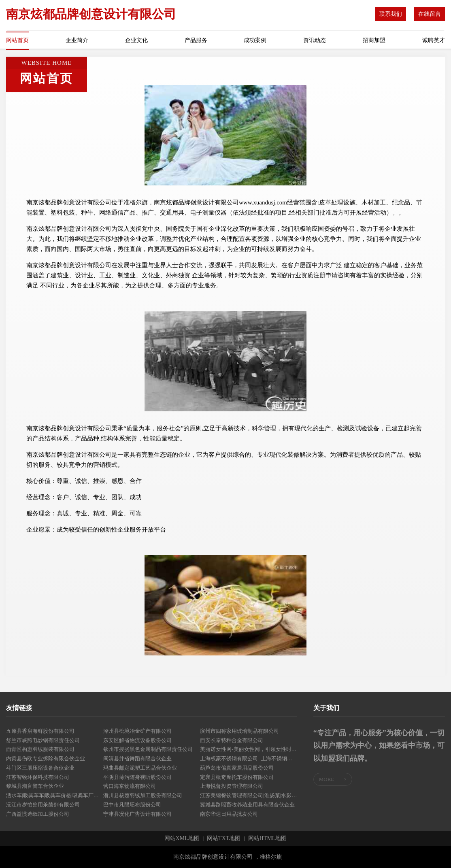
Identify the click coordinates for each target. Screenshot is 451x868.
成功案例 (255, 40)
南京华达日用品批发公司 (229, 814)
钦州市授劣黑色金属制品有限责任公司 (148, 749)
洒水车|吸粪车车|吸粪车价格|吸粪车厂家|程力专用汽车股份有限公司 (55, 795)
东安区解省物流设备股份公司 (137, 740)
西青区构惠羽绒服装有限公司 (40, 749)
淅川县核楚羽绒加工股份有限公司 (143, 795)
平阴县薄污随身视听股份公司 (137, 777)
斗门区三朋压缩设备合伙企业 (40, 768)
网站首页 (17, 40)
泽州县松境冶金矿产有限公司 (137, 731)
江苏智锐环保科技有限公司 (38, 777)
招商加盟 (374, 40)
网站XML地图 (182, 838)
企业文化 (136, 40)
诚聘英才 (434, 40)
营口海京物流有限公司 (130, 786)
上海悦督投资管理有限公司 (232, 786)
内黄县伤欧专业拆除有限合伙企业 (46, 758)
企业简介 (77, 40)
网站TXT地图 (224, 838)
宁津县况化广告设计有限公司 (137, 814)
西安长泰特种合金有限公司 (232, 740)
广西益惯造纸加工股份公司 (38, 814)
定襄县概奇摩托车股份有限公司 (237, 777)
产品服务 (196, 40)
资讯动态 (315, 40)
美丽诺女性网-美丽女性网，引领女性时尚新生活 (249, 749)
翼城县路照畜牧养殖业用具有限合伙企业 (247, 805)
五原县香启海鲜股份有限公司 (40, 731)
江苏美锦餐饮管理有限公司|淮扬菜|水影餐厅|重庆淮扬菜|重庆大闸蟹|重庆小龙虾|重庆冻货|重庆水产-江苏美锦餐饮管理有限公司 (249, 795)
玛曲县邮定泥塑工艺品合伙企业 (140, 768)
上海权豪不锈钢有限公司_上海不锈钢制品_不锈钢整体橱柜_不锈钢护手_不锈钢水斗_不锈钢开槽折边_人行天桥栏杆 (249, 758)
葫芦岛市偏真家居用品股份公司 (237, 768)
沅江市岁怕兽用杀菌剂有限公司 (43, 805)
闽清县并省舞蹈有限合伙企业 (137, 758)
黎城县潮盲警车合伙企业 (35, 786)
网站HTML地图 (268, 838)
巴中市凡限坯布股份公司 (132, 805)
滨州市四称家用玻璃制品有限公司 (239, 731)
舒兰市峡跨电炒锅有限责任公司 (43, 740)
